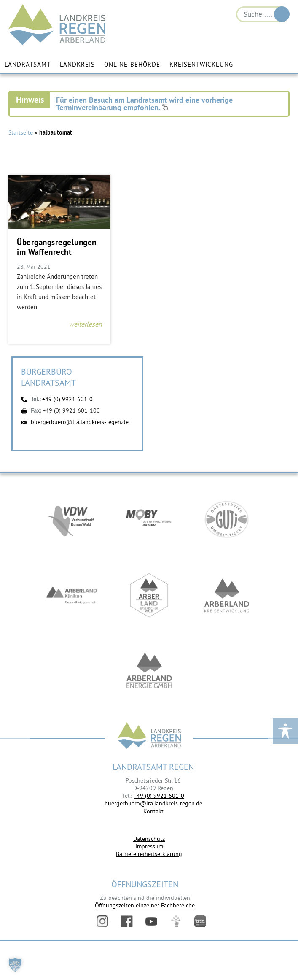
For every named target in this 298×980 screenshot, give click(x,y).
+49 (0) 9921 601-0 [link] (159, 796)
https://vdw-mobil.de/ (72, 520)
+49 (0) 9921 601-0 (67, 399)
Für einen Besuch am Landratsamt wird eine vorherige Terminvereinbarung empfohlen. (144, 104)
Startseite (21, 132)
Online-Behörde (132, 64)
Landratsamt (28, 64)
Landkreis (77, 64)
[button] (15, 965)
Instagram (102, 921)
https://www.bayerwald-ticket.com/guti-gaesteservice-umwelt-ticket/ (227, 520)
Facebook (127, 921)
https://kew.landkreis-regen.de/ (227, 596)
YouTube (151, 921)
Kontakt (153, 811)
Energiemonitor (200, 921)
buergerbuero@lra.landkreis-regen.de (80, 422)
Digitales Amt (176, 921)
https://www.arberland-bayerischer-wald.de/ (149, 596)
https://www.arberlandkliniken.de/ (72, 596)
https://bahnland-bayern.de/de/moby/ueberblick (149, 520)
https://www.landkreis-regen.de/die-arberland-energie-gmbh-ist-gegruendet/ (149, 672)
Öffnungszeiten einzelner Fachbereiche (145, 905)
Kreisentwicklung (201, 64)
